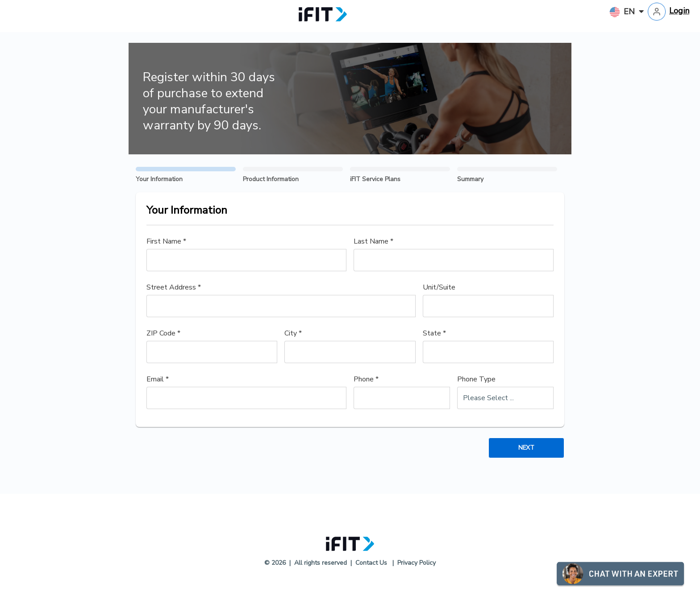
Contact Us (371, 563)
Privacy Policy (417, 563)
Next (526, 448)
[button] (674, 572)
